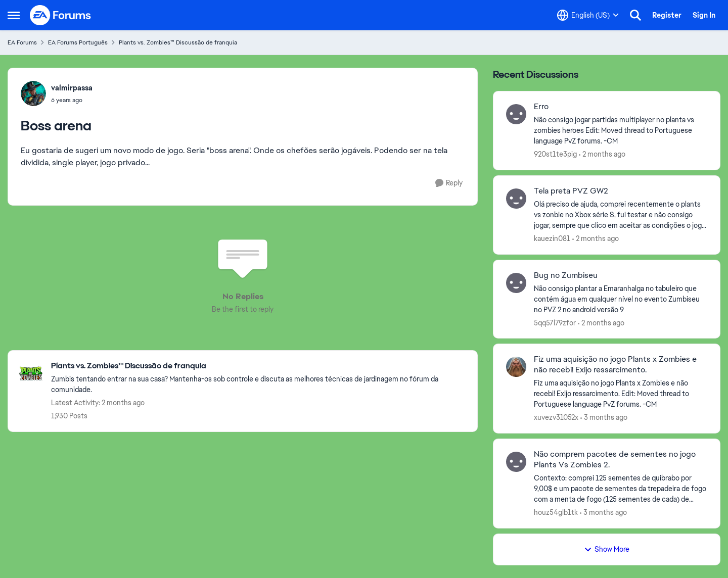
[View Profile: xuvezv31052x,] (516, 367)
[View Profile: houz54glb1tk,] (516, 462)
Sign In (704, 15)
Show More (607, 549)
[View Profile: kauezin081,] (516, 199)
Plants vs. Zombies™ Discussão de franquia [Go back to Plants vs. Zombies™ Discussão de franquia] (178, 42)
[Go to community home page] (61, 15)
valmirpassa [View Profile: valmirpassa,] (72, 88)
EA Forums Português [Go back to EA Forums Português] (78, 42)
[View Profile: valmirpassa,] (33, 93)
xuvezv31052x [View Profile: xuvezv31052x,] (556, 417)
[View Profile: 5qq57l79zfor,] (516, 283)
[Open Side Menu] (14, 15)
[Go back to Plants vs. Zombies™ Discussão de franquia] (259, 366)
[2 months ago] (602, 154)
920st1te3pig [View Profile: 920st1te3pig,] (555, 154)
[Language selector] (588, 15)
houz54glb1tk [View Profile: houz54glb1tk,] (556, 512)
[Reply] (449, 183)
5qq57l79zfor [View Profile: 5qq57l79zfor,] (555, 322)
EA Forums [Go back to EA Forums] (22, 42)
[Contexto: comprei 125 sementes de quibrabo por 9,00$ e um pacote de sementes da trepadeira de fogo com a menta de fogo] (621, 489)
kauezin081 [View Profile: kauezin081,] (552, 238)
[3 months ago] (604, 418)
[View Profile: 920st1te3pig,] (516, 114)
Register (667, 15)
